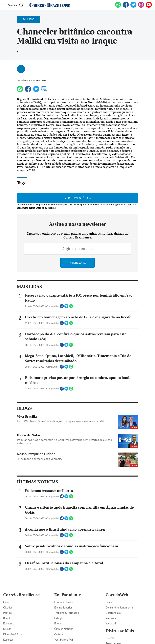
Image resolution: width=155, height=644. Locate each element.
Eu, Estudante (68, 595)
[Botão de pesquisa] (21, 5)
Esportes (8, 640)
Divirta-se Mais (120, 631)
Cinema (110, 638)
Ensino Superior (63, 607)
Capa (6, 602)
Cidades (8, 607)
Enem (58, 623)
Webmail (111, 623)
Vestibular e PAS (64, 640)
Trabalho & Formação (67, 613)
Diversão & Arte (13, 634)
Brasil (6, 618)
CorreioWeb (117, 595)
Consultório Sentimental (119, 607)
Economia (9, 623)
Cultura (59, 634)
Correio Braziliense (21, 595)
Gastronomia (113, 613)
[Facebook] (126, 7)
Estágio (59, 618)
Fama (109, 602)
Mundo (7, 629)
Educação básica (64, 602)
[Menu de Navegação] (10, 5)
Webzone (111, 618)
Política (7, 613)
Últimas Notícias (64, 629)
